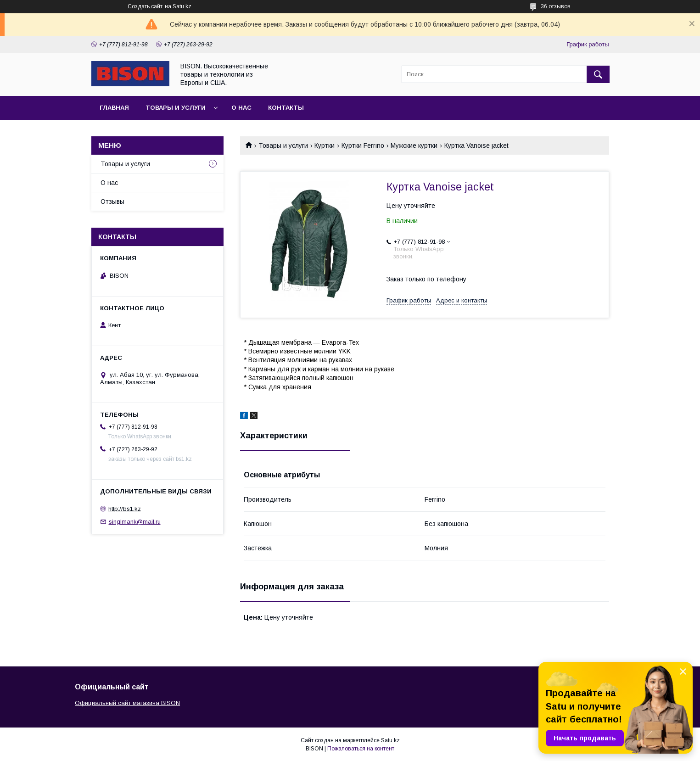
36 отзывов (556, 6)
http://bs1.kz (125, 508)
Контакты (286, 108)
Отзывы (112, 201)
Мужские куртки (414, 145)
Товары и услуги (176, 108)
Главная (114, 108)
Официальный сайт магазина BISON (127, 703)
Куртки (325, 145)
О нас (241, 108)
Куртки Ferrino (363, 145)
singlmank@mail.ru (135, 522)
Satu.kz (390, 740)
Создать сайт (145, 6)
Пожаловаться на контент (361, 749)
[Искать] (598, 74)
